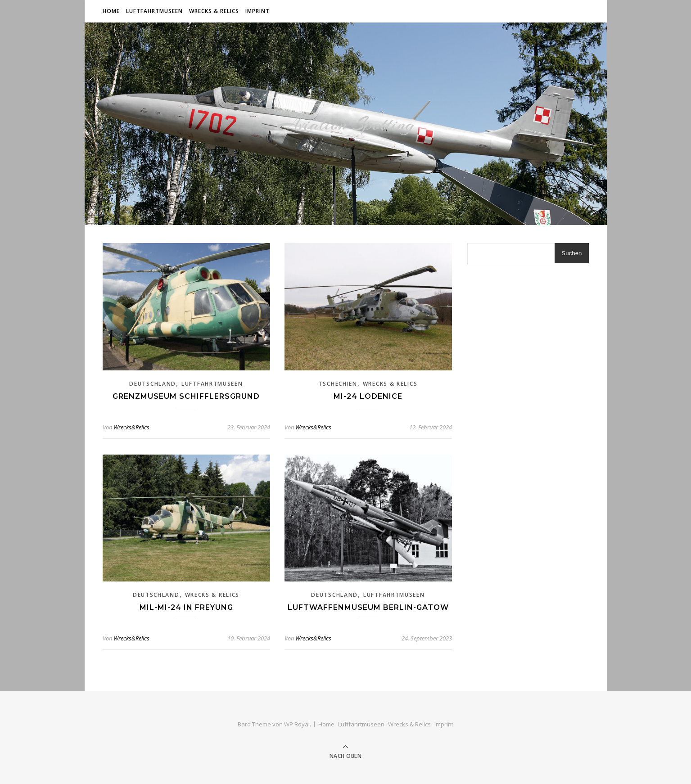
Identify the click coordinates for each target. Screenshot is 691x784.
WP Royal (297, 724)
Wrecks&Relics (131, 427)
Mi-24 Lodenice (368, 396)
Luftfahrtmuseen (154, 11)
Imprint (257, 11)
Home (111, 11)
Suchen (571, 253)
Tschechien (338, 384)
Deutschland (153, 384)
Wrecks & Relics (214, 11)
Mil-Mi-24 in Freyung (186, 607)
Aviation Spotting (346, 124)
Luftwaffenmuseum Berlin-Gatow (368, 607)
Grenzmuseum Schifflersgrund (186, 396)
